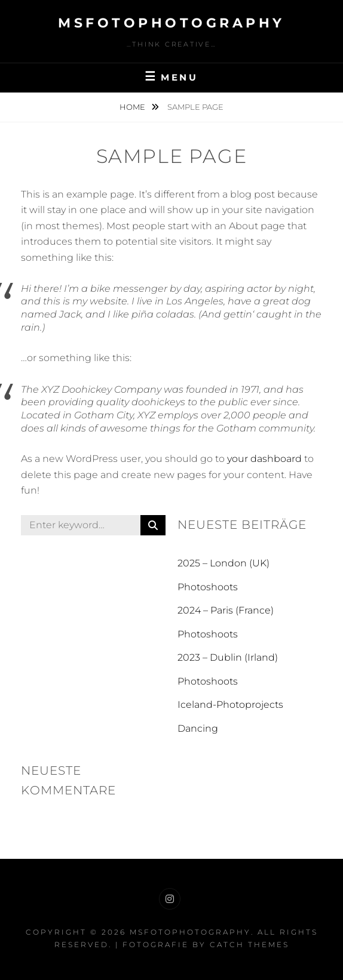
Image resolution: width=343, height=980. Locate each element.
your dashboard (264, 459)
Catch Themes (249, 944)
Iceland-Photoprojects (230, 705)
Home (133, 107)
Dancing (198, 728)
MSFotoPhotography (171, 23)
